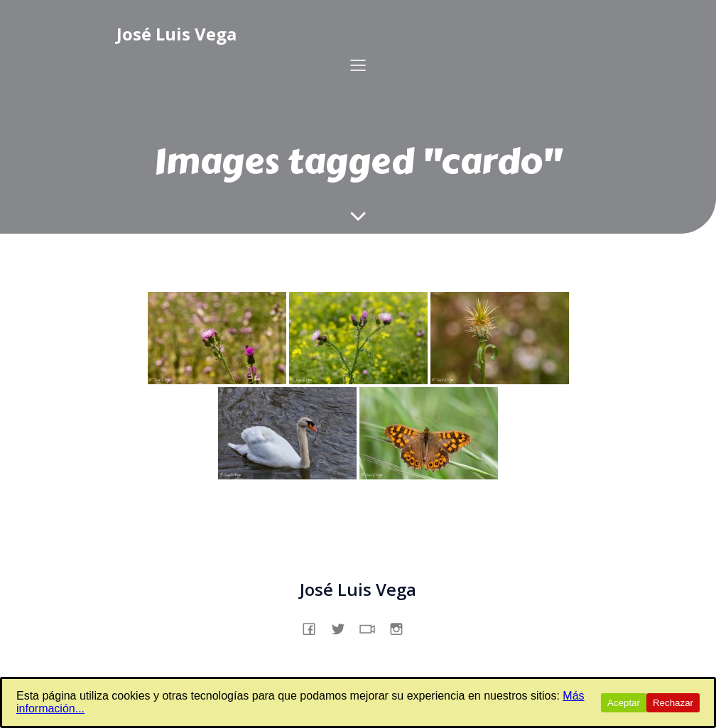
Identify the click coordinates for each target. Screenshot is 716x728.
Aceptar (624, 703)
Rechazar (673, 703)
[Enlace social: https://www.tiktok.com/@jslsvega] (373, 627)
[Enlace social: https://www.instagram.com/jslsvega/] (402, 627)
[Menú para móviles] (358, 65)
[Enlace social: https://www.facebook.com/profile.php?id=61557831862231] (314, 627)
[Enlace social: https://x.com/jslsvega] (343, 627)
